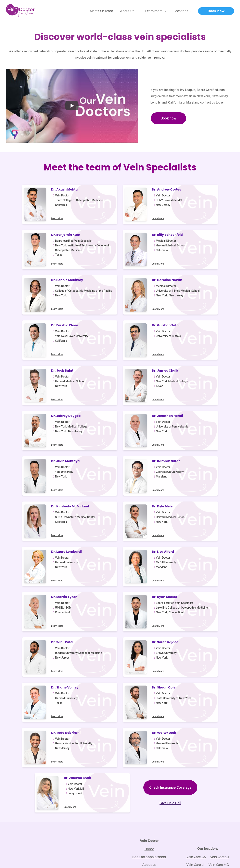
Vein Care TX (208, 685)
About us (149, 670)
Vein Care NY (219, 678)
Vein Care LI (195, 670)
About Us (127, 11)
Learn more (154, 11)
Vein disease (149, 685)
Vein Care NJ (196, 678)
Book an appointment (149, 662)
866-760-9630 (56, 687)
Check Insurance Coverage (120, 600)
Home (149, 654)
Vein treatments (149, 678)
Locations (181, 11)
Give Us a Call (120, 615)
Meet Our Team (101, 11)
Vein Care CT (220, 662)
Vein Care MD (219, 670)
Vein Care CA (196, 662)
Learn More (46, 219)
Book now (216, 11)
